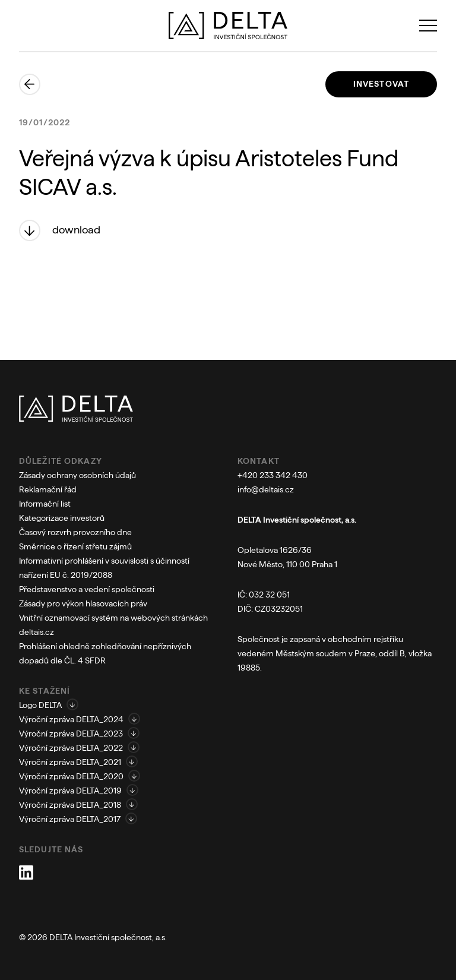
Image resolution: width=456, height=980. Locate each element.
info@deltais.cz (266, 489)
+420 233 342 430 (273, 475)
